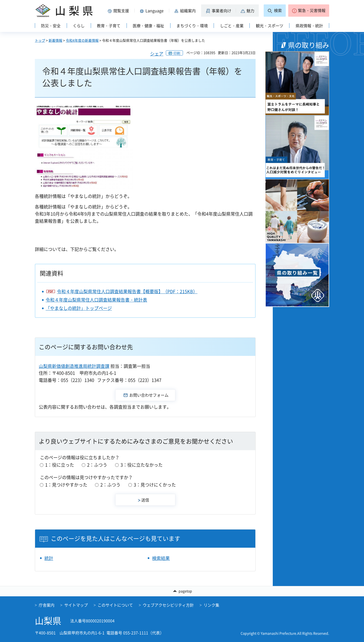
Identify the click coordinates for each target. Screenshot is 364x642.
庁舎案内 (47, 605)
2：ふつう (97, 465)
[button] (119, 11)
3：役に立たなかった (142, 465)
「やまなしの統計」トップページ (79, 308)
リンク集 (211, 605)
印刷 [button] (177, 53)
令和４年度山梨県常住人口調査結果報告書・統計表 (96, 300)
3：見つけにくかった (155, 485)
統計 (49, 558)
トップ (40, 40)
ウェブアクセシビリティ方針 (168, 605)
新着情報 (55, 40)
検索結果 (161, 558)
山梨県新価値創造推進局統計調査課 (74, 366)
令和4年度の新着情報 (82, 40)
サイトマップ (76, 605)
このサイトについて (115, 605)
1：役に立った (60, 465)
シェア (157, 54)
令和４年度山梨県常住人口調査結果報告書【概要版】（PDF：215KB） (127, 291)
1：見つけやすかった (66, 485)
